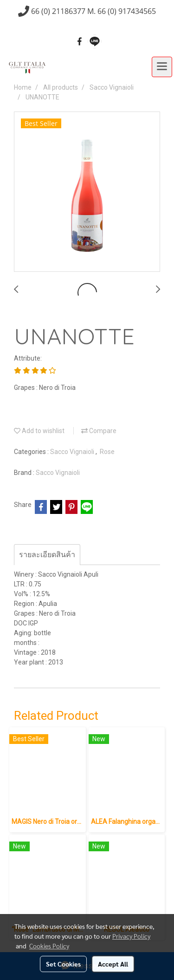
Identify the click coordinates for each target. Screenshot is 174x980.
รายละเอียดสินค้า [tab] (47, 555)
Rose (107, 452)
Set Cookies (63, 964)
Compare (99, 431)
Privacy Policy (131, 936)
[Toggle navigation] (162, 67)
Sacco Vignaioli (73, 452)
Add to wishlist (39, 431)
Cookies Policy (49, 946)
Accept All (113, 964)
